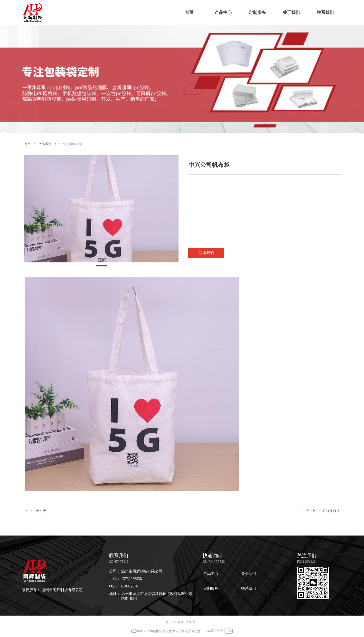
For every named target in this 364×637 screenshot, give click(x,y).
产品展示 (45, 144)
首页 (27, 144)
